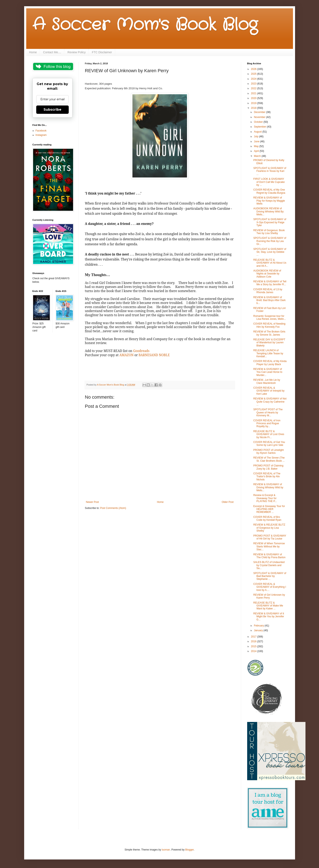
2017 (254, 637)
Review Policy (77, 52)
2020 (254, 98)
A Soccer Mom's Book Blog (145, 25)
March (258, 156)
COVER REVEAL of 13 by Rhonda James (268, 291)
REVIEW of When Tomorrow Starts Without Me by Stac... (269, 546)
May (257, 146)
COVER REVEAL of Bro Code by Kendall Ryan (267, 518)
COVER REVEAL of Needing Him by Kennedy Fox (269, 325)
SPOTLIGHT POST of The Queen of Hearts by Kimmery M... (268, 412)
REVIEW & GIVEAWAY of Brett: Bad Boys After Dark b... (269, 300)
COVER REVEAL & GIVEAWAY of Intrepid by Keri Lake (269, 391)
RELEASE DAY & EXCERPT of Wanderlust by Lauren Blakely (269, 343)
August (258, 132)
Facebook (41, 131)
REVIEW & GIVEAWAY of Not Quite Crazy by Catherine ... (270, 402)
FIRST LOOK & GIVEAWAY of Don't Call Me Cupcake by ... (269, 182)
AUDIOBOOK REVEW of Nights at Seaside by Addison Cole (267, 274)
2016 (254, 641)
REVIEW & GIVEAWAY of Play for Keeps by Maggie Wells (269, 201)
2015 (254, 646)
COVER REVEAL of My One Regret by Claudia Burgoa (269, 191)
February (259, 626)
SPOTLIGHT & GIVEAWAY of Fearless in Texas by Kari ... (270, 171)
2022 (254, 88)
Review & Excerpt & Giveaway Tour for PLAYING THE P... (265, 498)
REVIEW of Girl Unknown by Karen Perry (269, 596)
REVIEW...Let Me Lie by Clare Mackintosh (267, 381)
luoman (166, 850)
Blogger (190, 850)
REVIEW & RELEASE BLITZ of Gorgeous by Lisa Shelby (269, 528)
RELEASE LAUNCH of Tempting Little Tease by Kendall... (268, 353)
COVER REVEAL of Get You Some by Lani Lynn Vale (269, 444)
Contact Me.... (52, 52)
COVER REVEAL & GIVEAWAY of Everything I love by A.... (270, 587)
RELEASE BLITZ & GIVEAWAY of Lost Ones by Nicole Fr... (269, 434)
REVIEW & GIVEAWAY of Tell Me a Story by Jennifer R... (270, 283)
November (260, 117)
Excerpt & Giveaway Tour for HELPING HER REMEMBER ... (269, 509)
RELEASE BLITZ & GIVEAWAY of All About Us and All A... (270, 263)
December (260, 112)
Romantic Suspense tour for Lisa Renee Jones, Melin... (269, 317)
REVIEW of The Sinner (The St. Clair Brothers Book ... (269, 459)
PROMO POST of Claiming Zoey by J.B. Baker (268, 467)
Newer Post (92, 502)
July (256, 136)
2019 (254, 103)
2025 (254, 74)
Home (33, 52)
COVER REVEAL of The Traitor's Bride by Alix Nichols (267, 477)
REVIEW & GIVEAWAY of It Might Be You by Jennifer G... (269, 617)
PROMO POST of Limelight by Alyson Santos (268, 451)
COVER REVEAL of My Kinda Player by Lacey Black (270, 363)
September (260, 127)
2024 (254, 79)
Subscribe (52, 110)
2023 (254, 84)
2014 (254, 651)
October (259, 122)
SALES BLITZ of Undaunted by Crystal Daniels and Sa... (269, 565)
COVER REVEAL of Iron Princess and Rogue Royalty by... (267, 423)
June (257, 141)
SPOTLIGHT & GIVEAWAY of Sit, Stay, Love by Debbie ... (270, 252)
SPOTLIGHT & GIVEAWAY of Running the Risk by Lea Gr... (270, 241)
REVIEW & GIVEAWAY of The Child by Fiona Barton (269, 556)
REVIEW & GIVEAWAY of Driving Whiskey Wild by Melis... (268, 487)
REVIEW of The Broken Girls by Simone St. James (269, 333)
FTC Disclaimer (102, 52)
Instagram (41, 135)
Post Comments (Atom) (113, 508)
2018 (254, 108)
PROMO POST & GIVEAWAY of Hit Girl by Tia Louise (270, 537)
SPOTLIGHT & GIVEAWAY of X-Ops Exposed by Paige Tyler (270, 222)
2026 (254, 69)
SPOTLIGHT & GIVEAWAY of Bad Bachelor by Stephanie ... (270, 576)
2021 (254, 93)
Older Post (228, 502)
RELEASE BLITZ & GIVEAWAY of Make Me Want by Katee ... (268, 606)
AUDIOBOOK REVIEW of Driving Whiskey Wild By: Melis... (269, 211)
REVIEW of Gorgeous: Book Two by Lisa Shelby (269, 232)
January (259, 630)
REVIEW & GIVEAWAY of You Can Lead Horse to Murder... (268, 372)
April (257, 151)
